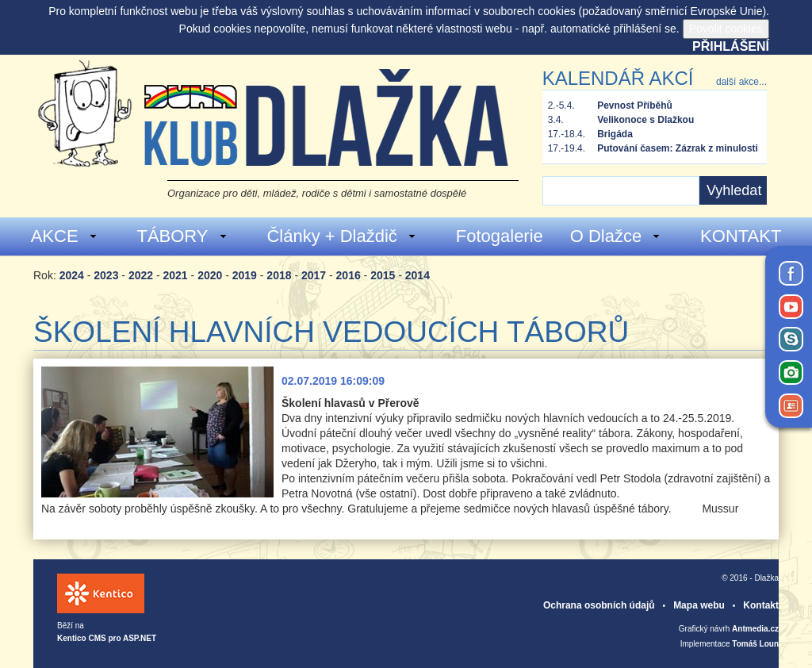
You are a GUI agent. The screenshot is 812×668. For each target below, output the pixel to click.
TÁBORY (182, 236)
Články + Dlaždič (341, 236)
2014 (417, 275)
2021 (176, 275)
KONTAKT (741, 236)
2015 (383, 275)
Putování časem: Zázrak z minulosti (678, 148)
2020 (210, 275)
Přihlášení (731, 46)
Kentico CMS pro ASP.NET (107, 638)
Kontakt (761, 605)
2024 (72, 275)
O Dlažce (616, 236)
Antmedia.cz (755, 629)
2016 (349, 275)
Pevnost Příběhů (635, 106)
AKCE (65, 236)
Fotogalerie (500, 236)
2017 (314, 275)
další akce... (741, 82)
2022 (141, 275)
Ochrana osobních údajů (599, 605)
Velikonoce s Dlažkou (645, 120)
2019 (245, 275)
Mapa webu (699, 605)
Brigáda (615, 134)
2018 (279, 275)
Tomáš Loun (755, 644)
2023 (106, 275)
